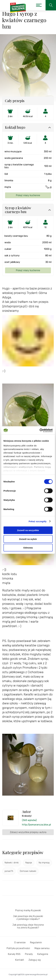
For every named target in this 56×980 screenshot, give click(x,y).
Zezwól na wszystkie (28, 530)
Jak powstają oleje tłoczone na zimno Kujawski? (28, 926)
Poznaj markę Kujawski (28, 910)
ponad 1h (9, 871)
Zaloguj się (35, 960)
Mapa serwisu (42, 948)
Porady (29, 954)
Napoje (29, 863)
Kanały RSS (14, 954)
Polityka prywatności (18, 948)
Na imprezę (44, 863)
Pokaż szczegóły (38, 521)
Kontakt (20, 960)
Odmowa (28, 548)
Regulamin (36, 942)
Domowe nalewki (28, 871)
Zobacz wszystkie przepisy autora (28, 832)
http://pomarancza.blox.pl (36, 825)
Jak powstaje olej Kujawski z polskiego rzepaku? (28, 918)
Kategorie (43, 954)
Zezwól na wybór (28, 539)
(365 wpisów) (29, 820)
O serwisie (20, 942)
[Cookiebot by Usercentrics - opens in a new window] (40, 430)
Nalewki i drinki (12, 863)
